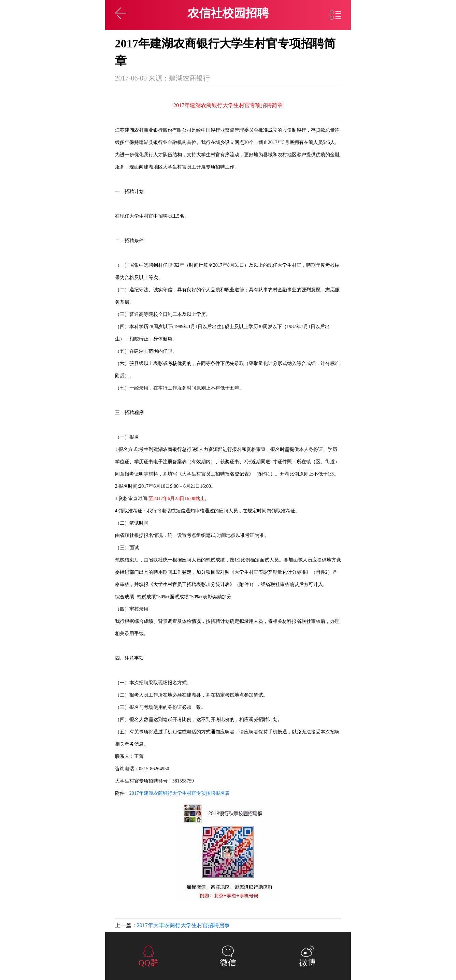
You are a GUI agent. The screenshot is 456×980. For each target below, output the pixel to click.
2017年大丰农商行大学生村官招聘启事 (183, 925)
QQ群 (148, 963)
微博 (308, 963)
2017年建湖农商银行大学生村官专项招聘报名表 (180, 793)
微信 (228, 963)
